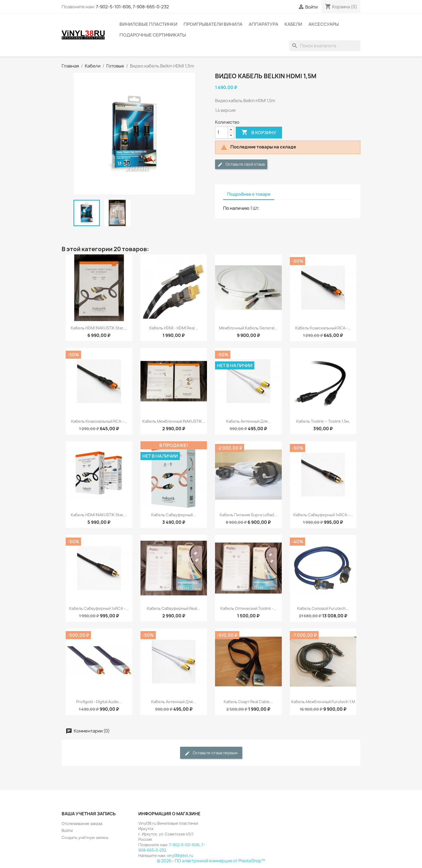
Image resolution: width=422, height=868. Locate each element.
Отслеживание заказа (82, 823)
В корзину (259, 133)
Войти (67, 830)
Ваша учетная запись (89, 814)
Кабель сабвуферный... (174, 515)
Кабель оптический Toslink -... (248, 608)
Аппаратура (263, 24)
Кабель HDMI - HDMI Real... (174, 328)
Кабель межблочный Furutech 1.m (323, 702)
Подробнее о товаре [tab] (249, 194)
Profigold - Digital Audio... (99, 702)
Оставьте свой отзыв (241, 164)
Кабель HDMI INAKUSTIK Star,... (99, 328)
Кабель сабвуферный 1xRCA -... (323, 515)
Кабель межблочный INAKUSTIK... (174, 421)
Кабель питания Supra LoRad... (248, 515)
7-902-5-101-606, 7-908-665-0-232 (132, 7)
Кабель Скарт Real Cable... (248, 702)
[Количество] (221, 133)
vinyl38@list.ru (180, 855)
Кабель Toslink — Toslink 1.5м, (323, 421)
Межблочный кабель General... (248, 328)
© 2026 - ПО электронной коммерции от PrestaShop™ (211, 861)
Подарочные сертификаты (153, 35)
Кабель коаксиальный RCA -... (323, 328)
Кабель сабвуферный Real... (174, 608)
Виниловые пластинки (148, 24)
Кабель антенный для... (248, 421)
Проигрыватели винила (213, 24)
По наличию (236, 208)
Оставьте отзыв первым (211, 753)
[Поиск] (325, 46)
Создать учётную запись (85, 837)
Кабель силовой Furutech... (323, 608)
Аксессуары (324, 24)
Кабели (293, 24)
